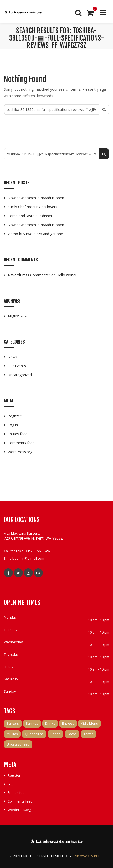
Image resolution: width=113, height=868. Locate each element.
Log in (13, 425)
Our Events (17, 366)
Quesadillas (34, 734)
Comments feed (21, 443)
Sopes (55, 734)
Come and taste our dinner (30, 216)
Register (14, 416)
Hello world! (66, 275)
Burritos (32, 723)
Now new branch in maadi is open (36, 198)
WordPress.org (20, 452)
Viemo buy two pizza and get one (35, 234)
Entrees (68, 723)
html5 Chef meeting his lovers (32, 207)
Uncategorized (20, 375)
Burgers (13, 723)
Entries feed (18, 434)
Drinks (50, 723)
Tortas (89, 734)
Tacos (72, 734)
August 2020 (18, 316)
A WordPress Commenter (29, 275)
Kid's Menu (90, 723)
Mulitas (12, 734)
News (12, 357)
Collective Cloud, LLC (88, 856)
